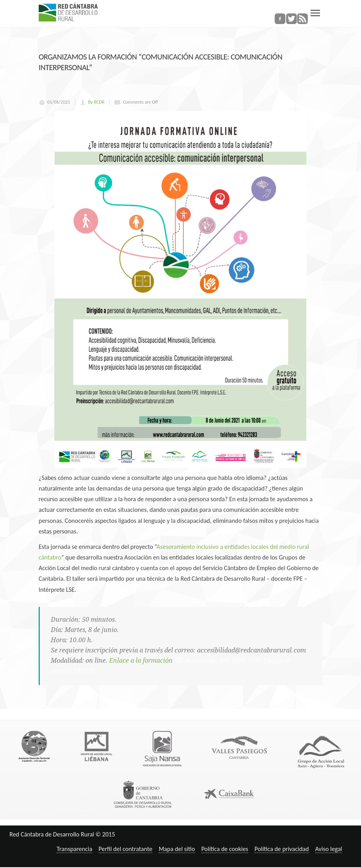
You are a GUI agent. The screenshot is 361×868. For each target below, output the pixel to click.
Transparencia (74, 849)
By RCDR (96, 102)
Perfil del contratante (126, 849)
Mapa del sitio (177, 849)
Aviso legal (329, 849)
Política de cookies (225, 849)
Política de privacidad (282, 849)
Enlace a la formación (142, 661)
